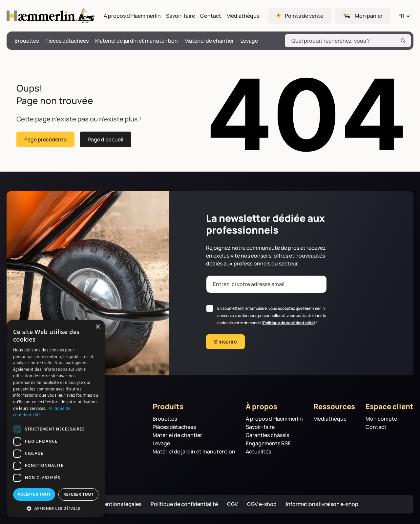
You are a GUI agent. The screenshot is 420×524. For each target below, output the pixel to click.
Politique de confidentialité (288, 323)
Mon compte (381, 419)
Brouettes (27, 41)
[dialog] (56, 419)
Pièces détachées (67, 41)
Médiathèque (243, 16)
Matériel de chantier (209, 41)
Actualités (258, 452)
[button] (56, 508)
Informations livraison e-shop (322, 504)
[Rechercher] (403, 41)
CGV (232, 504)
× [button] (98, 327)
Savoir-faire (180, 16)
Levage (249, 41)
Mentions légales (120, 504)
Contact (211, 16)
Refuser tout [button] (78, 494)
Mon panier (369, 16)
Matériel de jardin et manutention (136, 41)
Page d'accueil (105, 139)
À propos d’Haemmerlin (132, 16)
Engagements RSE (268, 443)
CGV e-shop (262, 504)
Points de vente (304, 16)
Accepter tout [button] (34, 494)
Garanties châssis (267, 435)
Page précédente (45, 139)
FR (401, 16)
